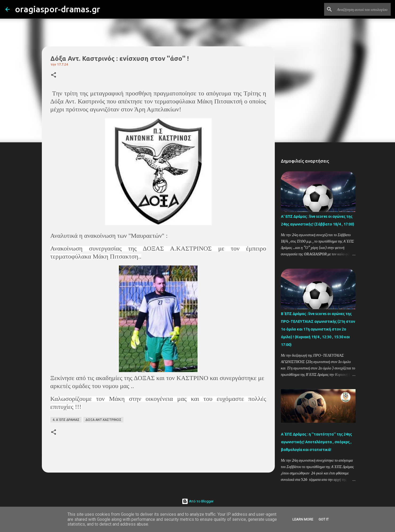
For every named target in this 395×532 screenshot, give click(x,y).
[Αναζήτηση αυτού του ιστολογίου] (363, 9)
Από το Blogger (198, 501)
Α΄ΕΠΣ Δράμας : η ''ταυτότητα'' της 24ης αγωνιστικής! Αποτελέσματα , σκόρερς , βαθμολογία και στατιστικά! (316, 442)
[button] (54, 75)
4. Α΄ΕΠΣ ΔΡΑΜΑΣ (66, 420)
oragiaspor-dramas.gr (58, 9)
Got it (324, 519)
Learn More (303, 519)
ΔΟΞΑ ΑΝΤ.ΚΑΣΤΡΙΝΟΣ (103, 420)
